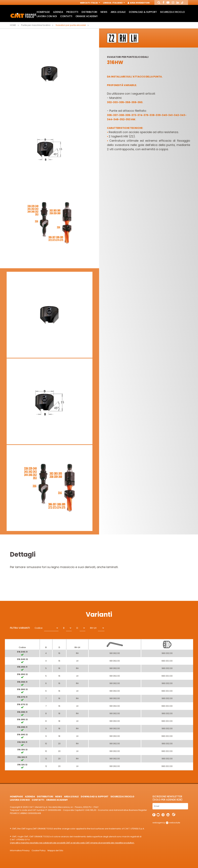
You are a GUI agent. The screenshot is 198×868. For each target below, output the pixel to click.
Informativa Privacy (20, 850)
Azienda (58, 12)
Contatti (66, 16)
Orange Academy (87, 16)
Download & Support (143, 12)
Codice (39, 628)
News (104, 12)
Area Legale (118, 12)
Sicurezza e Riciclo (172, 12)
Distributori (89, 12)
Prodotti (72, 12)
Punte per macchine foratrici (36, 25)
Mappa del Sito (55, 850)
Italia (95, 3)
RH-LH (93, 628)
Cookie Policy (39, 850)
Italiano (118, 3)
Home (13, 25)
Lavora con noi (47, 16)
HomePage (43, 12)
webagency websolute (166, 823)
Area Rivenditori (139, 3)
